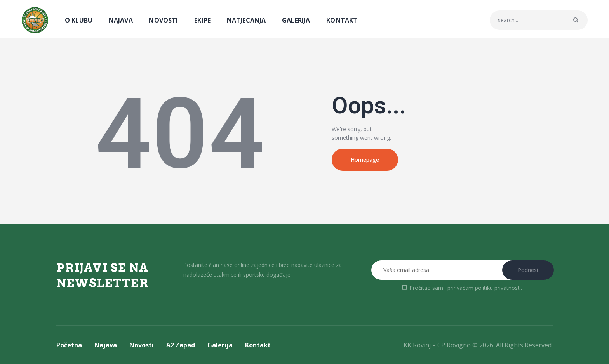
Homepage (365, 160)
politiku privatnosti (498, 288)
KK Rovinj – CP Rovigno (437, 345)
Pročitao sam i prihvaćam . (466, 288)
